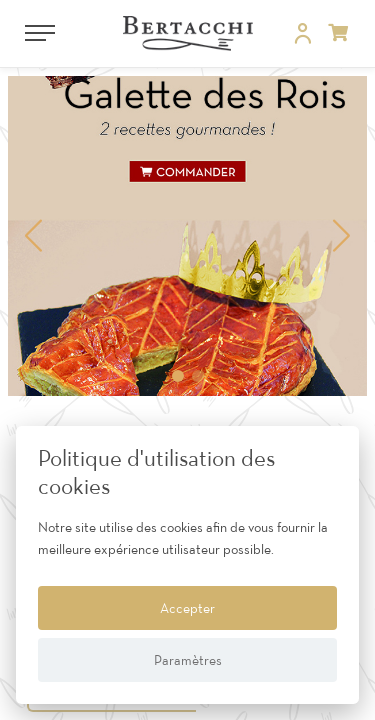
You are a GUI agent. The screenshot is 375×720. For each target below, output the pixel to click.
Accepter (187, 608)
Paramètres (188, 660)
